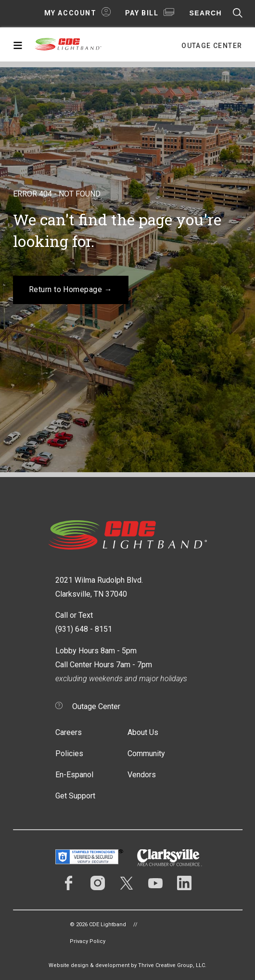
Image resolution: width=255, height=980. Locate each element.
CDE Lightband (68, 47)
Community (146, 753)
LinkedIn (184, 883)
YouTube (155, 883)
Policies (69, 753)
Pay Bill (142, 13)
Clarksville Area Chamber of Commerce (170, 858)
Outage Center (212, 46)
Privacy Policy (88, 941)
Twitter (127, 883)
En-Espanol (74, 775)
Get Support (75, 796)
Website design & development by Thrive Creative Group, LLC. (127, 965)
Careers (69, 732)
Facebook (69, 883)
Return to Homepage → (71, 289)
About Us (143, 732)
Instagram (98, 883)
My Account (70, 13)
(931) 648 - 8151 (84, 629)
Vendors (142, 775)
